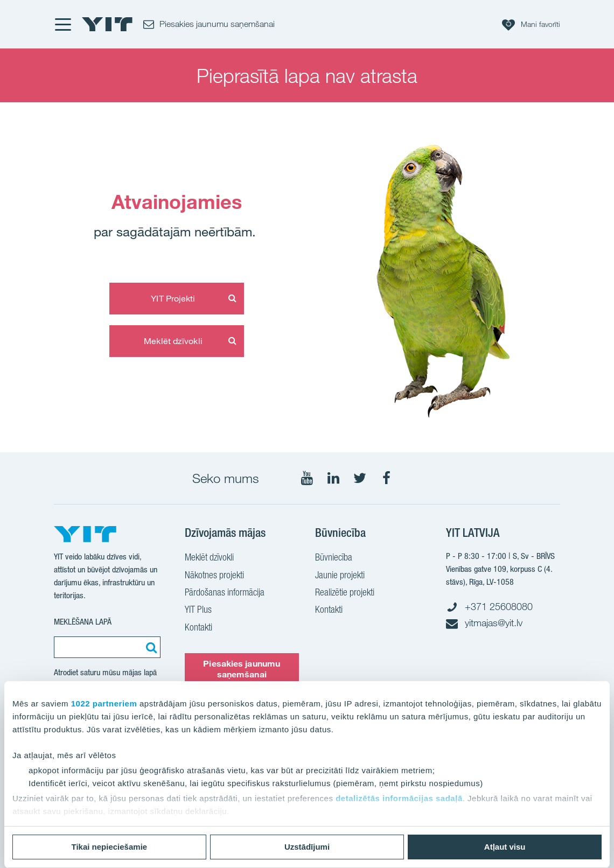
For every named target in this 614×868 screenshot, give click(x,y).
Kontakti (198, 628)
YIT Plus (198, 611)
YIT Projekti (173, 298)
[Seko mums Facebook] (386, 478)
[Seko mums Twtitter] (360, 478)
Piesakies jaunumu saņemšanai (242, 668)
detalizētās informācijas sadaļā (399, 798)
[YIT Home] (107, 24)
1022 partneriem (104, 703)
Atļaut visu (505, 847)
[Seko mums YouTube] (307, 478)
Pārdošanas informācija (225, 593)
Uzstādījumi (307, 847)
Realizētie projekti (345, 593)
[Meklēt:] (150, 647)
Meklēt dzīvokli (173, 341)
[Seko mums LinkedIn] (333, 478)
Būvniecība (334, 558)
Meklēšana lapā (83, 622)
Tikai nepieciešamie (110, 847)
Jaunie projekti (340, 576)
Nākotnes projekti (214, 576)
